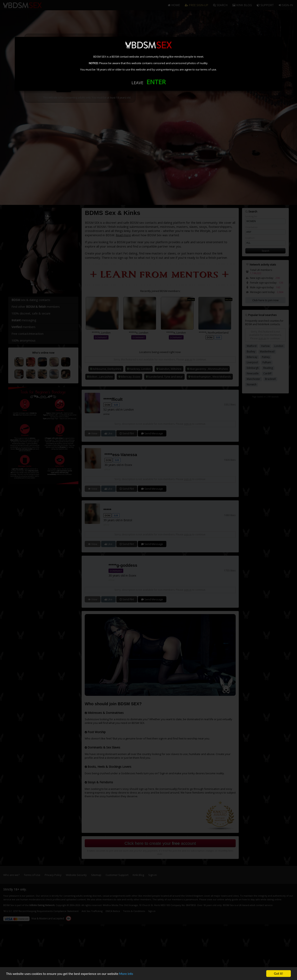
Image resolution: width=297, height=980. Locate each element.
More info (126, 974)
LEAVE (137, 83)
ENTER (156, 82)
